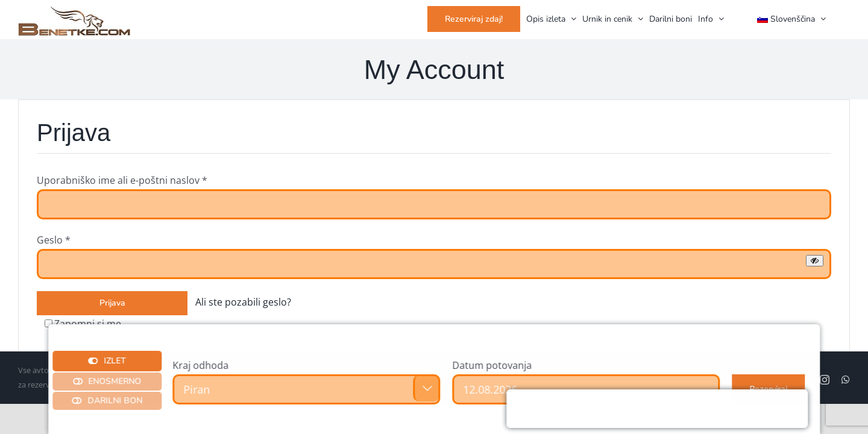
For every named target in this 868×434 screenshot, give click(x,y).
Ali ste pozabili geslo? (243, 302)
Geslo (54, 240)
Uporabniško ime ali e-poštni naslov (122, 180)
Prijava (112, 303)
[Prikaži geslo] (815, 261)
